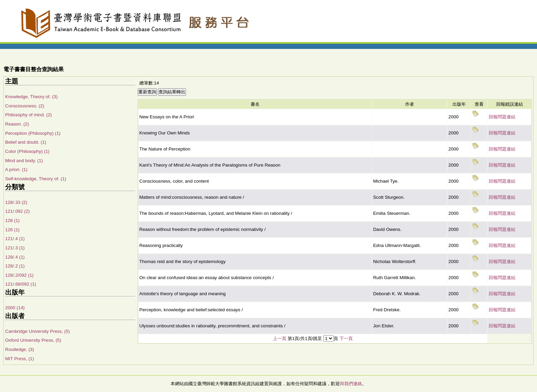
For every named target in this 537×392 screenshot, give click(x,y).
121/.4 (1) (15, 239)
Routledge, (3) (20, 349)
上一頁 (280, 338)
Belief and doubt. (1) (26, 142)
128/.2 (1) (15, 266)
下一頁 (346, 338)
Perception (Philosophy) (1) (33, 133)
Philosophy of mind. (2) (28, 115)
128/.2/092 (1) (19, 275)
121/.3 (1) (15, 248)
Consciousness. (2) (25, 106)
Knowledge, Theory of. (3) (31, 97)
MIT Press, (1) (20, 359)
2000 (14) (15, 308)
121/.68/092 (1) (21, 284)
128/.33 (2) (16, 202)
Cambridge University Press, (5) (38, 331)
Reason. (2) (17, 124)
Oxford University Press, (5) (33, 340)
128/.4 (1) (15, 257)
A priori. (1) (16, 169)
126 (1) (12, 230)
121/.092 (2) (17, 211)
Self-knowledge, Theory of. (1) (36, 179)
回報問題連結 (502, 117)
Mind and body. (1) (24, 161)
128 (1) (12, 220)
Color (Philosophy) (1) (27, 151)
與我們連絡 (351, 384)
